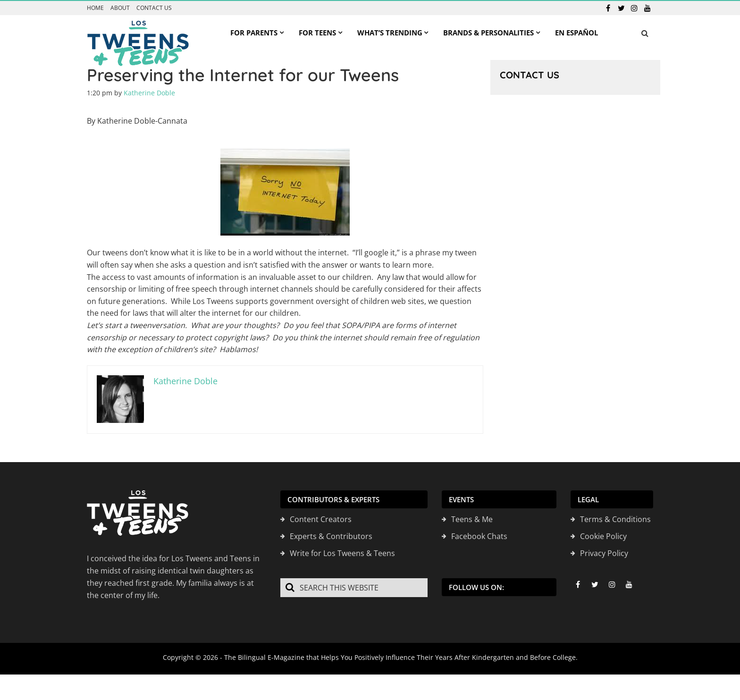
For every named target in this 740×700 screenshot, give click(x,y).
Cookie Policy (603, 536)
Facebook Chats (479, 536)
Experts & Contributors (331, 536)
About (120, 8)
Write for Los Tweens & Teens (342, 553)
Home (95, 8)
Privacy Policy (604, 553)
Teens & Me (472, 519)
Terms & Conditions (615, 519)
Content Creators (321, 519)
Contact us (154, 8)
